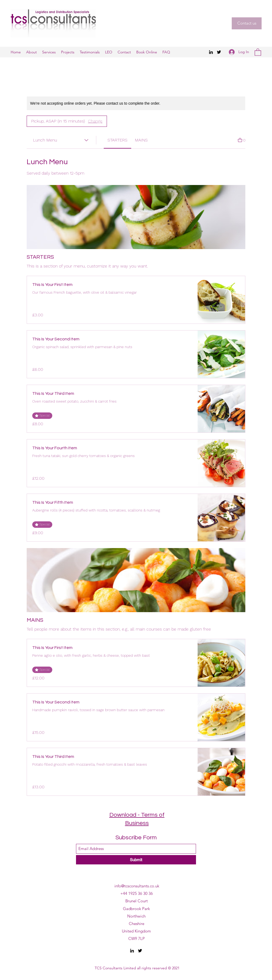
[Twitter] (219, 52)
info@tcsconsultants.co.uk (137, 886)
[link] (117, 140)
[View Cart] (242, 140)
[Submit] (136, 860)
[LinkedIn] (211, 52)
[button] (247, 23)
